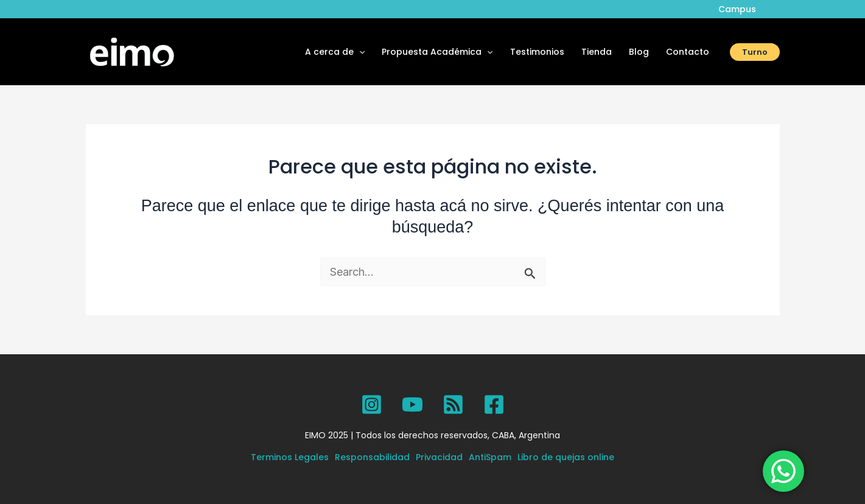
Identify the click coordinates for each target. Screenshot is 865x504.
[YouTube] (412, 404)
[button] (755, 52)
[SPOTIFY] (453, 404)
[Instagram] (372, 404)
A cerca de (335, 52)
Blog (639, 52)
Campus (737, 9)
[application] (359, 52)
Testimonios (537, 52)
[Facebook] (494, 404)
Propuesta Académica (437, 52)
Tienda (597, 52)
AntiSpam (490, 457)
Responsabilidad (372, 457)
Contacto (688, 52)
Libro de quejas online (566, 457)
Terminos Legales (290, 457)
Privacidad (439, 457)
